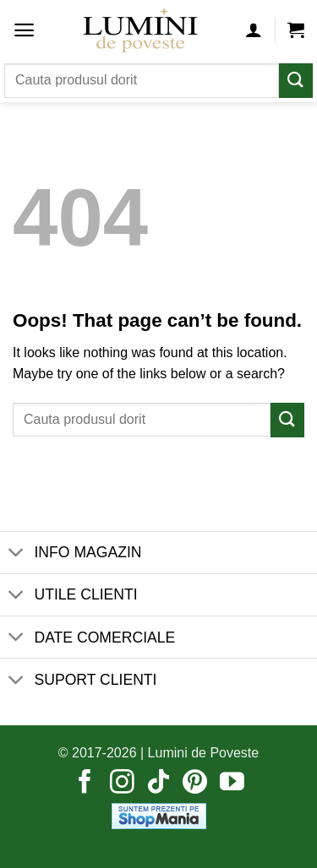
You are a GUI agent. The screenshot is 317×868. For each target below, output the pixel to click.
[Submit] (296, 81)
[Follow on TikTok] (158, 784)
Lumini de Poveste (204, 753)
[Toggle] (16, 554)
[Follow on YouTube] (232, 784)
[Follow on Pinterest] (195, 784)
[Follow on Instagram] (122, 784)
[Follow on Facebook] (85, 784)
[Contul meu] (254, 30)
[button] (24, 30)
